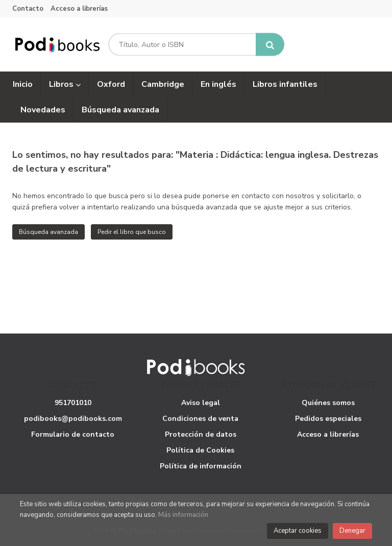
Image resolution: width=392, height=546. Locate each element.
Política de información (201, 466)
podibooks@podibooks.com (73, 419)
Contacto (28, 9)
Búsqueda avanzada (48, 232)
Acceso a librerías (79, 9)
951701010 (73, 403)
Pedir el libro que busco (132, 232)
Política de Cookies (200, 450)
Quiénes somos (328, 403)
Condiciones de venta (200, 419)
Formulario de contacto (73, 434)
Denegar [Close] (352, 531)
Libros (65, 84)
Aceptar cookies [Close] (298, 531)
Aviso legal (201, 403)
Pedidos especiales (328, 419)
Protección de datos (201, 434)
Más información (183, 515)
